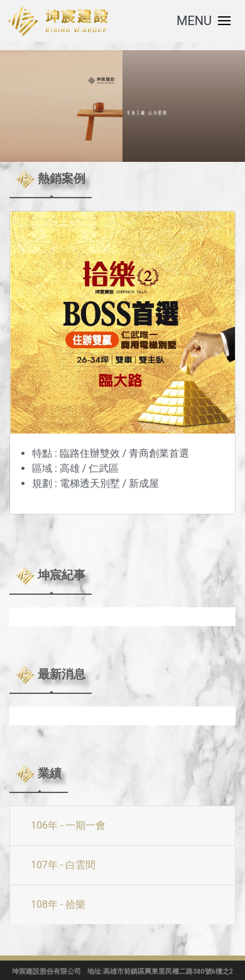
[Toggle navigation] (207, 21)
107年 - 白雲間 (63, 865)
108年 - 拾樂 (58, 904)
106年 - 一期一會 (68, 825)
